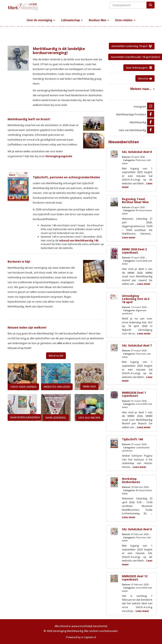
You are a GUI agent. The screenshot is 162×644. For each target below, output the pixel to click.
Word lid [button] (145, 78)
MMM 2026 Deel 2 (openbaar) (134, 251)
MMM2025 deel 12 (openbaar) (135, 578)
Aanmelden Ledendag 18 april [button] (132, 46)
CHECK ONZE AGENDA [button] (23, 387)
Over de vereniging (41, 20)
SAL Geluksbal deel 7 (137, 345)
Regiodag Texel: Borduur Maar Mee (135, 200)
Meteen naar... (142, 89)
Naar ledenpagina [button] (139, 68)
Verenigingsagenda (59, 156)
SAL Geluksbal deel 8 (137, 152)
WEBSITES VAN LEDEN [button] (57, 387)
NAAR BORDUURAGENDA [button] (25, 417)
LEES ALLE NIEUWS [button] (89, 418)
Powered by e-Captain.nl (81, 637)
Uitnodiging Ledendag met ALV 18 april (136, 299)
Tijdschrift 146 (132, 439)
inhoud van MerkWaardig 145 (79, 240)
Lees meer (129, 237)
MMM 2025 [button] (89, 386)
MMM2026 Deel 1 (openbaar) (134, 394)
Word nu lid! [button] (56, 356)
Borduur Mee (99, 20)
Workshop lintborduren (131, 480)
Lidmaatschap (72, 20)
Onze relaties (125, 20)
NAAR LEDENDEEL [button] (56, 418)
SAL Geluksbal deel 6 (137, 529)
